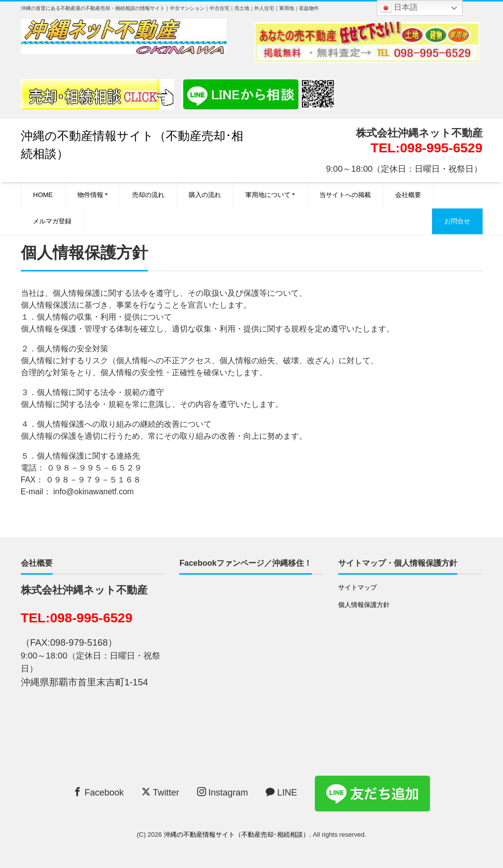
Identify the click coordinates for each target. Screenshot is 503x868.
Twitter (160, 792)
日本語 (399, 8)
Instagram (223, 792)
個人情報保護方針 (364, 605)
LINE (281, 792)
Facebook (98, 792)
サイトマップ (358, 587)
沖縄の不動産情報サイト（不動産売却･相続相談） (237, 835)
